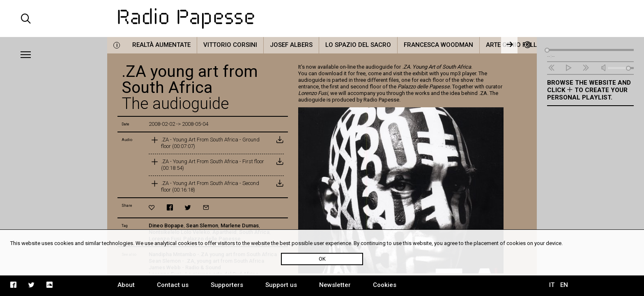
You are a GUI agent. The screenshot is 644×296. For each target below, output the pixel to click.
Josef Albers (291, 45)
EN (564, 285)
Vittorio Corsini (230, 45)
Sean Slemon (202, 225)
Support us (281, 285)
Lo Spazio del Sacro (358, 45)
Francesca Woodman (438, 45)
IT (552, 285)
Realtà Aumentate (161, 45)
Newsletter (335, 285)
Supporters (227, 285)
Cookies (385, 285)
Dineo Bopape (166, 225)
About (126, 285)
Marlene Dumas (240, 225)
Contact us (173, 285)
